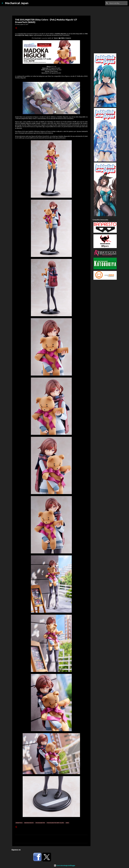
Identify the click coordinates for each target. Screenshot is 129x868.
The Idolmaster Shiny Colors (55, 823)
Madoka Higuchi (29, 823)
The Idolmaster (40, 823)
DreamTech (19, 823)
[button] (16, 28)
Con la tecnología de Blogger (65, 865)
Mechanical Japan (17, 3)
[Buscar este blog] (118, 3)
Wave (67, 823)
